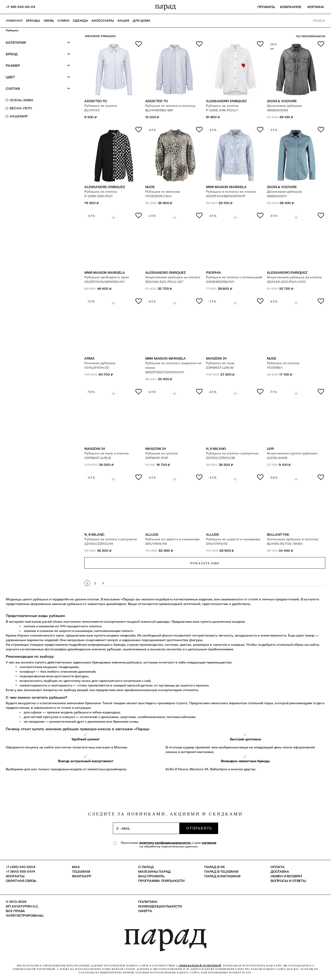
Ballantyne (278, 535)
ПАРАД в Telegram (221, 872)
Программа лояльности (161, 881)
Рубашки (12, 30)
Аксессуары (103, 21)
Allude (152, 535)
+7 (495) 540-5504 (21, 867)
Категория (38, 42)
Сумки (63, 21)
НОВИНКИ (14, 21)
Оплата (278, 867)
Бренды (33, 21)
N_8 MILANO (216, 449)
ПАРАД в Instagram (222, 876)
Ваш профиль (151, 876)
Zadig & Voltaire (282, 101)
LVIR (270, 449)
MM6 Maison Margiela (226, 187)
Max (76, 867)
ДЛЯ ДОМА (141, 21)
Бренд (38, 54)
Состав (38, 89)
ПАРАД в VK (215, 867)
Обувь (49, 21)
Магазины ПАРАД (154, 872)
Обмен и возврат (287, 876)
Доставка (280, 872)
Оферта (145, 911)
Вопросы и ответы (288, 881)
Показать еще (205, 563)
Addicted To (96, 101)
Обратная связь (21, 881)
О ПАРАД (146, 867)
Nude (150, 187)
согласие (209, 843)
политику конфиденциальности (165, 843)
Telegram (81, 872)
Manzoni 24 (216, 358)
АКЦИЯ (123, 21)
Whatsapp (81, 876)
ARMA (89, 358)
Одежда (80, 21)
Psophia (214, 273)
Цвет (38, 77)
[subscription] (146, 828)
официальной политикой (200, 966)
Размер (38, 65)
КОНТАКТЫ (15, 876)
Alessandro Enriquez (226, 101)
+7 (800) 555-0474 (20, 872)
